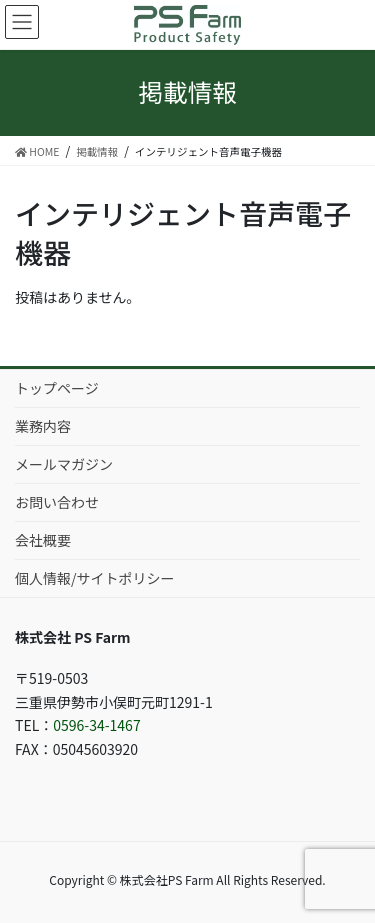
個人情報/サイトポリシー (95, 578)
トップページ (57, 388)
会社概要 (43, 540)
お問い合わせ (57, 502)
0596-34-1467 (96, 725)
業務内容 (43, 426)
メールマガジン (64, 464)
